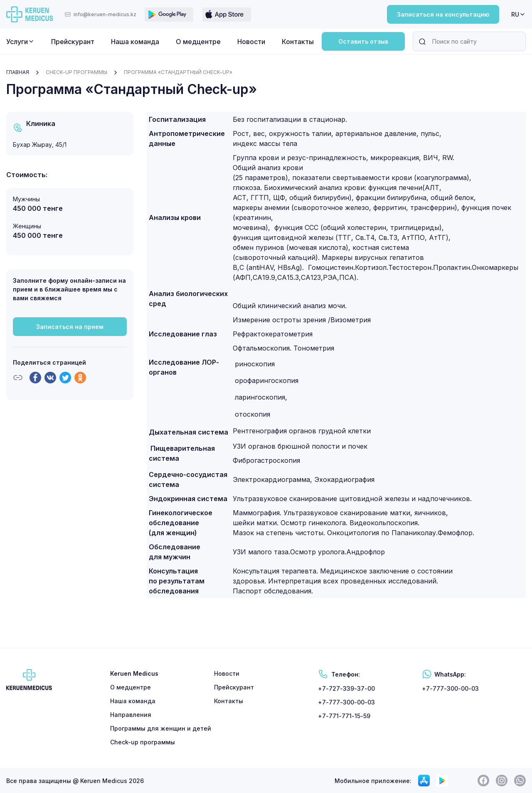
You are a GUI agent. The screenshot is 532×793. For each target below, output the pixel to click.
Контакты (298, 42)
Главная (18, 72)
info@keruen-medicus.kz (100, 14)
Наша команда (135, 42)
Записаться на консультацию (443, 14)
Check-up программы (76, 72)
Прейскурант (73, 42)
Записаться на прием (70, 327)
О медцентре (198, 42)
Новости (251, 42)
